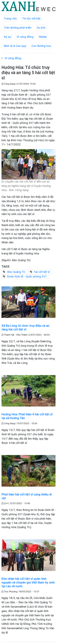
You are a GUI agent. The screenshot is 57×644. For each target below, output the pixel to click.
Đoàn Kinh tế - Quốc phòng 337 (27, 276)
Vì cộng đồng (25, 37)
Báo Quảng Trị (16, 272)
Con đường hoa (41, 46)
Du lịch (41, 28)
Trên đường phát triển (18, 28)
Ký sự (7, 37)
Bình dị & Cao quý (15, 46)
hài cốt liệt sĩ (42, 272)
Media (43, 37)
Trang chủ (10, 18)
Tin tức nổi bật (31, 18)
